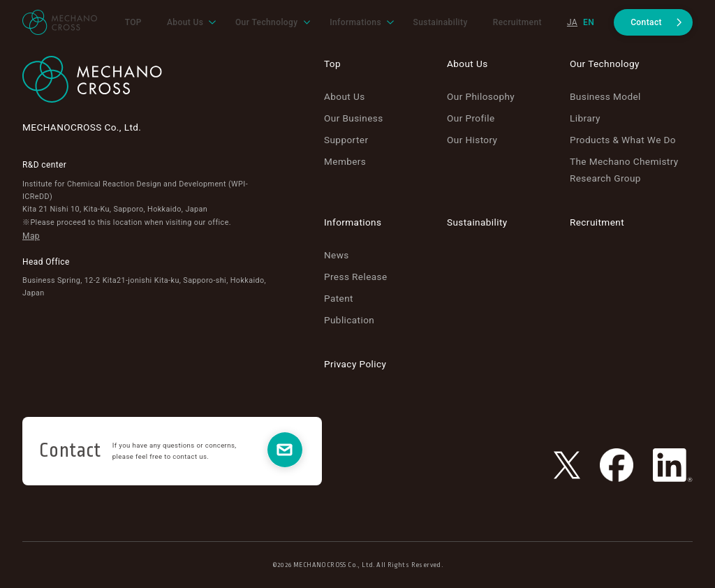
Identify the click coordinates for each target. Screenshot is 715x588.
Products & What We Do (623, 140)
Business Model (605, 96)
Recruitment (597, 222)
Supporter (346, 140)
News (337, 255)
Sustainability (477, 222)
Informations (353, 222)
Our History (472, 140)
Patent (339, 298)
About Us (345, 96)
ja (572, 22)
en (589, 22)
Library (585, 118)
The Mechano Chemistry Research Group (624, 169)
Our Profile (471, 118)
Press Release (356, 277)
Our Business (354, 118)
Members (345, 161)
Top (332, 64)
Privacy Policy (355, 364)
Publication (349, 320)
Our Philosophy (481, 96)
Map (31, 236)
